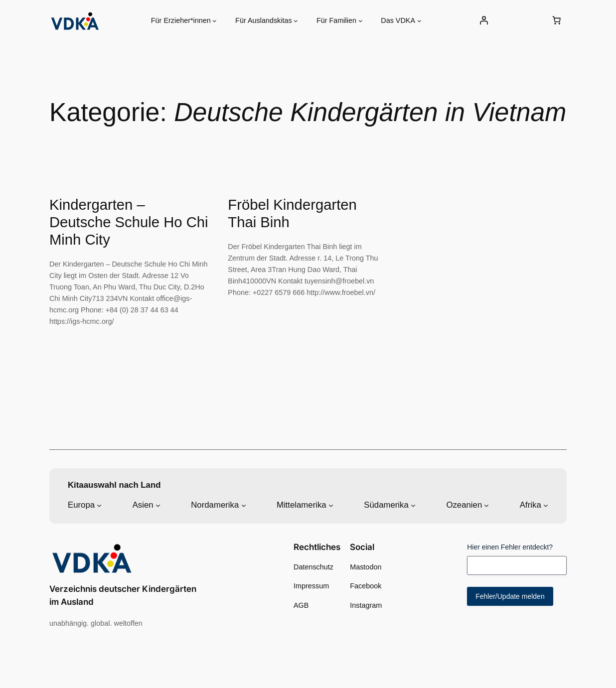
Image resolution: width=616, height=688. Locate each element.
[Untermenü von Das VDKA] (419, 21)
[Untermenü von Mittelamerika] (331, 505)
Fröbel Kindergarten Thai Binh (292, 213)
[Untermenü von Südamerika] (413, 505)
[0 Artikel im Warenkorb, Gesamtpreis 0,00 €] (556, 20)
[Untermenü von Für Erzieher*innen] (215, 21)
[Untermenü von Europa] (99, 505)
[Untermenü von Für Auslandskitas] (296, 21)
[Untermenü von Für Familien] (361, 21)
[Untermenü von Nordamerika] (244, 505)
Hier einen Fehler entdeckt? (510, 547)
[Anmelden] (483, 20)
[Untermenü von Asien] (158, 505)
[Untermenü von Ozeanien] (486, 505)
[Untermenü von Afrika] (546, 505)
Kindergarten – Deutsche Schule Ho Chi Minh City (129, 222)
